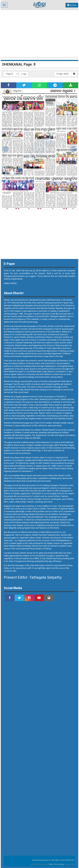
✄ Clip (24, 74)
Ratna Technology (56, 864)
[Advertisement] (40, 33)
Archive (72, 5)
